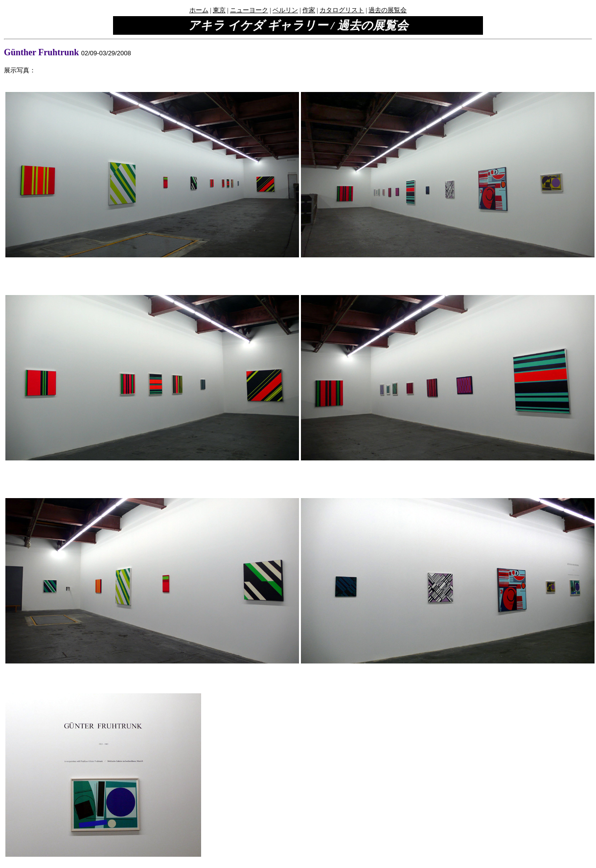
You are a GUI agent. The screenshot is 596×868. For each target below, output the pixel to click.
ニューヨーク (249, 10)
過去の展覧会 (388, 10)
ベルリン (285, 10)
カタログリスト (342, 10)
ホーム (199, 10)
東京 (219, 10)
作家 (309, 10)
